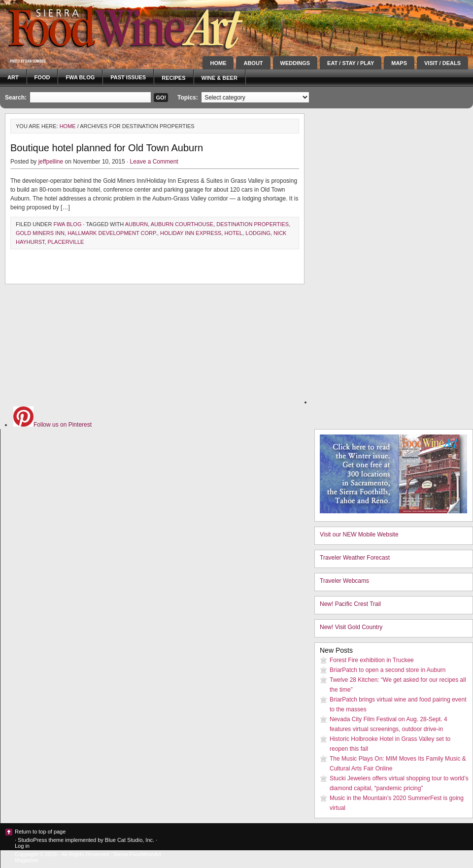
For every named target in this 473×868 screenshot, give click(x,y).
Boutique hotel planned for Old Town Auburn (107, 148)
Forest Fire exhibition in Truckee (372, 660)
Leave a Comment (154, 162)
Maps (399, 63)
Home (218, 63)
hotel (233, 233)
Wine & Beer (220, 78)
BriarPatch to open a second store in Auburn (388, 670)
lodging (258, 233)
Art (13, 77)
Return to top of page (40, 832)
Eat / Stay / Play (351, 63)
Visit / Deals (442, 63)
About (253, 63)
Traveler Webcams (344, 581)
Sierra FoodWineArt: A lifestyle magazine (89, 27)
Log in (22, 846)
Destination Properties (253, 224)
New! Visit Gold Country (351, 627)
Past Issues (128, 77)
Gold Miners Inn (40, 233)
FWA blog (80, 77)
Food (42, 77)
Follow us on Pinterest (52, 425)
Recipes (173, 78)
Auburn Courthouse (182, 224)
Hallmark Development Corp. (112, 233)
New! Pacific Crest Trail (350, 604)
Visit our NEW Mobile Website (359, 534)
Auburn (136, 224)
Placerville (66, 242)
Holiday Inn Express (191, 233)
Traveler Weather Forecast (355, 558)
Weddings (295, 63)
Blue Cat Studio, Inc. (130, 840)
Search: (16, 98)
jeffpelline (51, 162)
